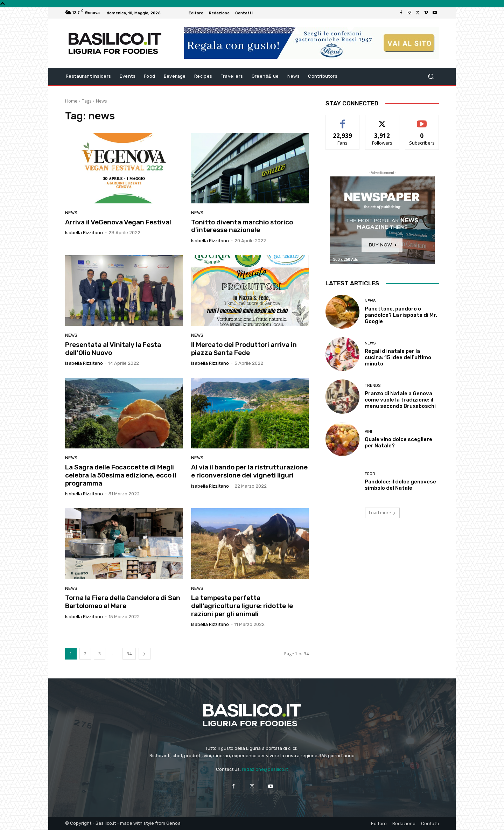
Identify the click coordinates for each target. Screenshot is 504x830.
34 (129, 654)
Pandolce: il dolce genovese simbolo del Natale (400, 485)
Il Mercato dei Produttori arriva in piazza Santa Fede (244, 349)
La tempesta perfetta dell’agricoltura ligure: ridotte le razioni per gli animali (242, 606)
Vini (368, 431)
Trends (373, 386)
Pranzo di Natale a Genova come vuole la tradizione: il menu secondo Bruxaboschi (400, 400)
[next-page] (145, 654)
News (71, 213)
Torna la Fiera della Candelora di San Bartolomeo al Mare (123, 602)
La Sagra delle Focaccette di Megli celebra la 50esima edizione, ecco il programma (121, 475)
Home (71, 101)
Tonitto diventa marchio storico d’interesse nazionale (242, 226)
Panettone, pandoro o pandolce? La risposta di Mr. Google (401, 315)
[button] (431, 76)
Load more (382, 513)
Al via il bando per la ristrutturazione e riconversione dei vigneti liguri (249, 471)
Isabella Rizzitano (84, 233)
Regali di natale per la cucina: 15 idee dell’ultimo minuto (398, 357)
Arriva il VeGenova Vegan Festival (118, 222)
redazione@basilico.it (265, 769)
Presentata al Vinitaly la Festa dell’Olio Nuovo (113, 349)
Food (370, 474)
